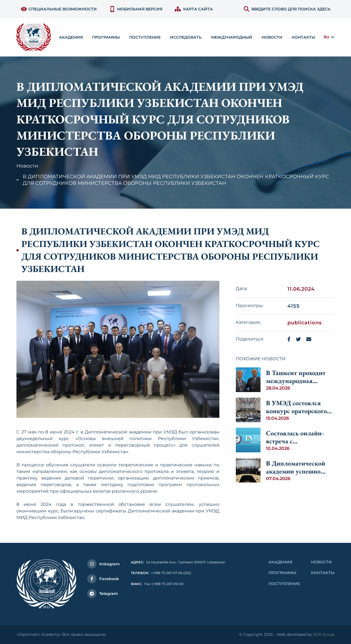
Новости (272, 37)
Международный (232, 37)
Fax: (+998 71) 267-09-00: (157, 584)
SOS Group (324, 634)
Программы (282, 573)
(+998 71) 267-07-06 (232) (161, 573)
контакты (304, 37)
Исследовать (186, 37)
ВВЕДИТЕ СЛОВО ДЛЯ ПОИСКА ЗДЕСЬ (287, 9)
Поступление (284, 584)
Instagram (104, 564)
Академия (280, 562)
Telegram (103, 594)
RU (326, 37)
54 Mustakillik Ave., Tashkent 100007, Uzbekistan (178, 562)
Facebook (103, 579)
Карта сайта (194, 9)
